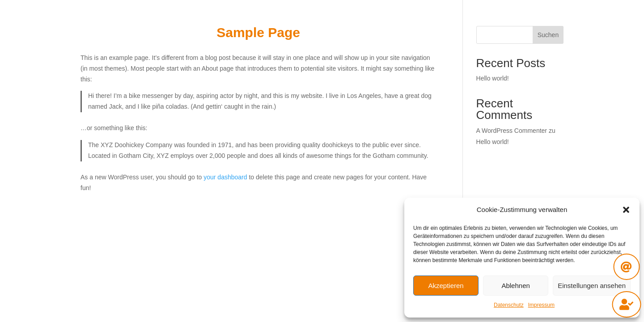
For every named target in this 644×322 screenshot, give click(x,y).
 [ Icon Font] (626, 304)
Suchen (548, 35)
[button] (626, 210)
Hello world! (493, 78)
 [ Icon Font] (626, 267)
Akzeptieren (446, 286)
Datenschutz (509, 305)
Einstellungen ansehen (592, 286)
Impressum (541, 305)
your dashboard (225, 177)
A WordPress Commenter (512, 131)
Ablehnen (515, 286)
